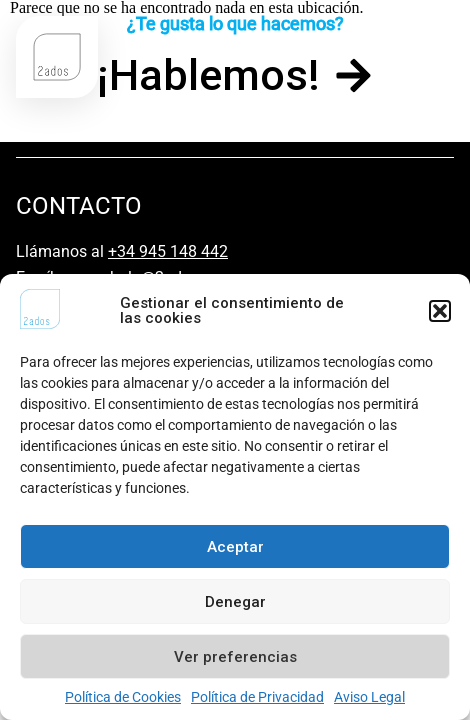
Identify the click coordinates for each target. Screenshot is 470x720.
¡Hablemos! (208, 75)
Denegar (235, 602)
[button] (440, 311)
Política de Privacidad (257, 697)
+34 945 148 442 (168, 251)
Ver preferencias (235, 657)
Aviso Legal (369, 697)
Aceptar (235, 547)
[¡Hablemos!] (353, 75)
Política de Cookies (123, 697)
